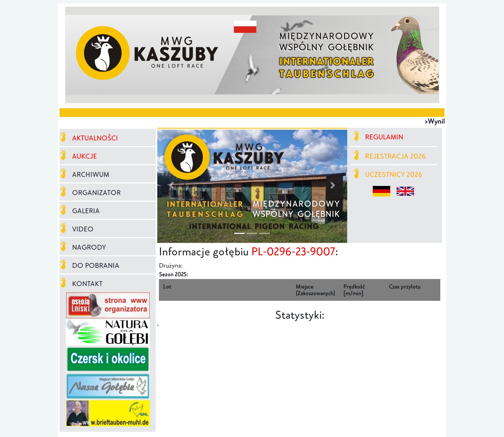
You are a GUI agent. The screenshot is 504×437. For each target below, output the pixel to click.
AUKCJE (78, 156)
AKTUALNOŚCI (89, 138)
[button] (171, 185)
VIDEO (76, 229)
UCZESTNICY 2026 (388, 174)
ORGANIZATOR (90, 193)
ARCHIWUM (84, 174)
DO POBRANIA (89, 265)
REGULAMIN (378, 137)
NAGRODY (83, 247)
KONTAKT (81, 284)
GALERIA (80, 211)
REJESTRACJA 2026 (389, 156)
